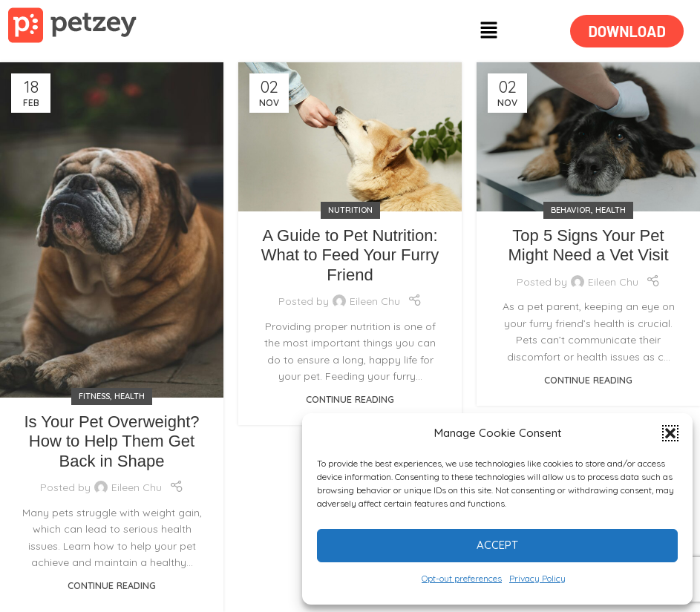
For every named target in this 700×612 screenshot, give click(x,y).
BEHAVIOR (571, 210)
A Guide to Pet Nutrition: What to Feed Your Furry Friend (350, 255)
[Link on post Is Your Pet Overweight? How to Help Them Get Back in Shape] (112, 230)
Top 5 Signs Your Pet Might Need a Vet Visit (588, 245)
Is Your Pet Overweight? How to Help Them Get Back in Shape (111, 441)
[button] (670, 433)
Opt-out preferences (462, 578)
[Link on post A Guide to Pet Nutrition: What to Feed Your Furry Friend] (350, 137)
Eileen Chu (137, 487)
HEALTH (130, 396)
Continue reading (112, 585)
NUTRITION (350, 210)
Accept (497, 545)
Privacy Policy (537, 578)
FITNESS (94, 396)
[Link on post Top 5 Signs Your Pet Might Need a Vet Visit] (588, 137)
